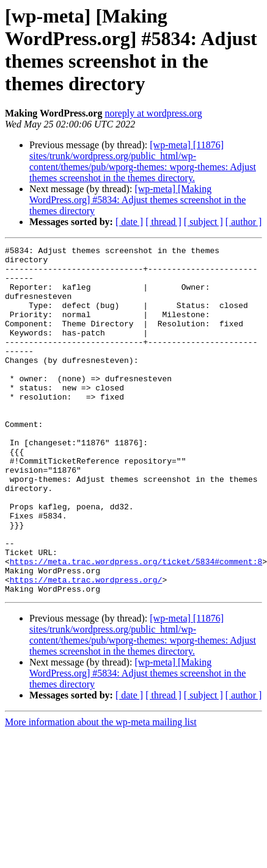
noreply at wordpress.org (153, 113)
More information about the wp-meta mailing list (101, 791)
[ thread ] (163, 222)
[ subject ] (203, 222)
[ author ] (244, 222)
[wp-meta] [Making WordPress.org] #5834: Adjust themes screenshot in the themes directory (137, 200)
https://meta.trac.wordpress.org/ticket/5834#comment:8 (136, 625)
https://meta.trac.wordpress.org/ (86, 647)
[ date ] (129, 222)
